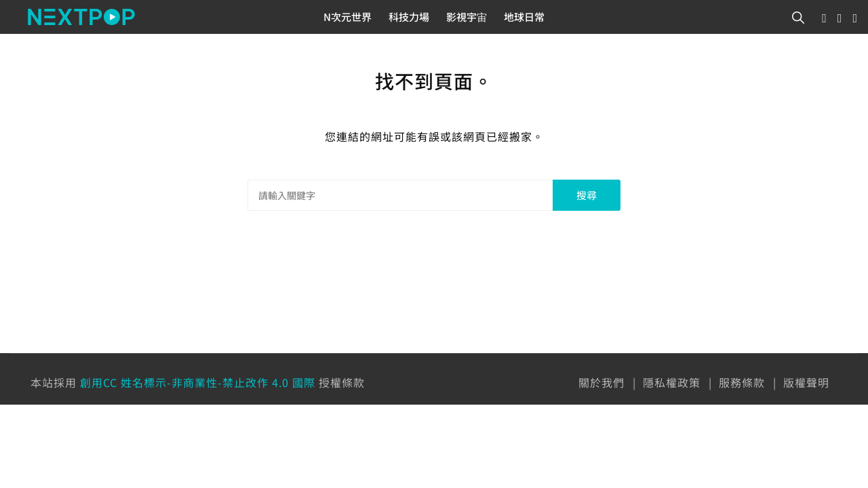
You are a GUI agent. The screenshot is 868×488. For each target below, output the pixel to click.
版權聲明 (806, 382)
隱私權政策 (672, 382)
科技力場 (409, 17)
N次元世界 (348, 17)
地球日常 (524, 17)
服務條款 (742, 382)
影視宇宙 (467, 17)
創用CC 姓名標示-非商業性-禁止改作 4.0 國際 (198, 382)
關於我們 (601, 382)
